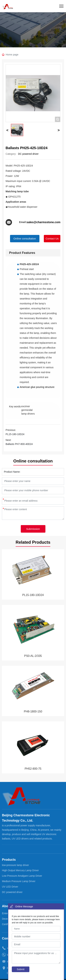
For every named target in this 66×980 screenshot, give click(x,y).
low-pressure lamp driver (15, 865)
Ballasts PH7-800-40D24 (19, 444)
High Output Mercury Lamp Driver (20, 870)
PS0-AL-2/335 (33, 656)
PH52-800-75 (33, 769)
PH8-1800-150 (33, 711)
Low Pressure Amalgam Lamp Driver (22, 876)
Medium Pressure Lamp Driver (19, 881)
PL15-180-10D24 (15, 434)
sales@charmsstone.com (44, 222)
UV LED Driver (10, 887)
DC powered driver (28, 154)
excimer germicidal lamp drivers (28, 410)
